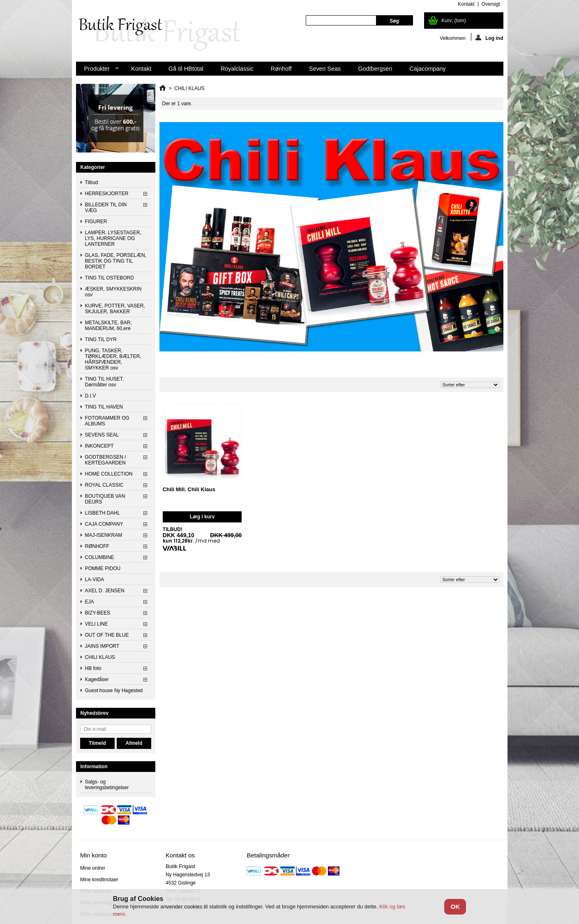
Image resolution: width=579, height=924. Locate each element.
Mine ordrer (93, 868)
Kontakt (141, 69)
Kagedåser (97, 679)
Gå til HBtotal (186, 69)
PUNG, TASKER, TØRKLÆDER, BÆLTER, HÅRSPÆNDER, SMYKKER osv (113, 359)
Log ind (489, 38)
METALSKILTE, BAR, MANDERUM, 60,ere (108, 326)
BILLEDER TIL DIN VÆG (106, 208)
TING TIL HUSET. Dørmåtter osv (105, 382)
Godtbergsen (375, 69)
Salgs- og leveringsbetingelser (107, 785)
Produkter (98, 70)
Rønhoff (281, 69)
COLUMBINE (100, 557)
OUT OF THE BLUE (107, 635)
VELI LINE (97, 624)
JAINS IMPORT (102, 646)
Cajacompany (428, 69)
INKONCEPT (99, 446)
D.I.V (91, 396)
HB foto (93, 668)
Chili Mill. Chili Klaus (189, 489)
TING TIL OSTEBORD (110, 278)
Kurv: (454, 21)
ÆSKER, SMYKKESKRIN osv (113, 292)
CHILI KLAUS (100, 657)
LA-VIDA (95, 580)
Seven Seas (325, 69)
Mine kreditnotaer (99, 880)
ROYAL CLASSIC (104, 485)
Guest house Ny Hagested (114, 691)
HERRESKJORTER (107, 194)
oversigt (491, 4)
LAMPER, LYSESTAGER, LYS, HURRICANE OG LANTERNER (113, 238)
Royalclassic (237, 69)
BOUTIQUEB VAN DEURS (105, 499)
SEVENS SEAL (102, 435)
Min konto (93, 855)
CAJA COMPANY (104, 524)
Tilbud (92, 182)
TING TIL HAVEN (104, 407)
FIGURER (96, 222)
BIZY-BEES (98, 613)
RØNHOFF (97, 546)
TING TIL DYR (101, 340)
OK (455, 907)
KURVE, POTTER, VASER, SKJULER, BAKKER (115, 309)
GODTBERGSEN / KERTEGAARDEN (106, 460)
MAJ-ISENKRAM (104, 535)
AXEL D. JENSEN (105, 591)
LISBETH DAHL (103, 513)
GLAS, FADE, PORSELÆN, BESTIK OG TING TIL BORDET (116, 261)
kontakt (466, 4)
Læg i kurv (202, 517)
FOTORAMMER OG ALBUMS (107, 421)
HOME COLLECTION (109, 474)
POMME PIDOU (103, 568)
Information (94, 767)
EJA (90, 602)
